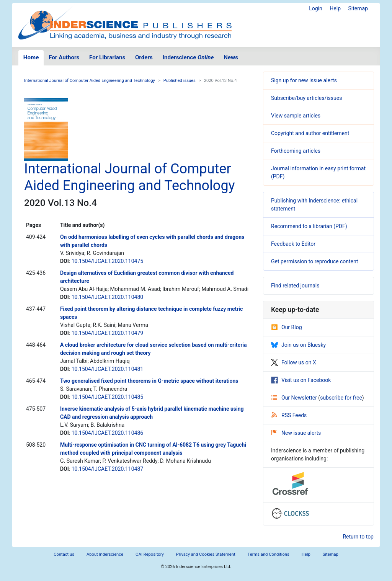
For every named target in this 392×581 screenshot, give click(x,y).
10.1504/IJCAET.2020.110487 (107, 469)
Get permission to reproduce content (314, 261)
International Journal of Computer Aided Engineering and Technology (90, 81)
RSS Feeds (289, 415)
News (231, 57)
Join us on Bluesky (298, 345)
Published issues (180, 81)
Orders (144, 57)
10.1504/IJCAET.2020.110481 (107, 369)
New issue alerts (296, 433)
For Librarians (107, 57)
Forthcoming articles (296, 151)
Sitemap (358, 8)
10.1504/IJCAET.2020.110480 (107, 297)
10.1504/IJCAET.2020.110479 (107, 333)
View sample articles (296, 116)
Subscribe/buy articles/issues (306, 98)
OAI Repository (150, 554)
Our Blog (287, 327)
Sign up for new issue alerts (304, 80)
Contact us (64, 554)
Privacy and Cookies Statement (206, 554)
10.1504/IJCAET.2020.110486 (107, 433)
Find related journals (295, 286)
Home (31, 57)
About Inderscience (105, 554)
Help (335, 8)
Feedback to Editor (293, 244)
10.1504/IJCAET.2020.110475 (107, 261)
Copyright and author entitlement (310, 133)
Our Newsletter (295, 398)
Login (316, 8)
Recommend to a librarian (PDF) (309, 226)
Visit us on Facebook (301, 380)
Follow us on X (294, 362)
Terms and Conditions (269, 554)
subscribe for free (341, 398)
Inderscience (188, 57)
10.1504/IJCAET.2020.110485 (107, 397)
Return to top (358, 537)
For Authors (64, 57)
